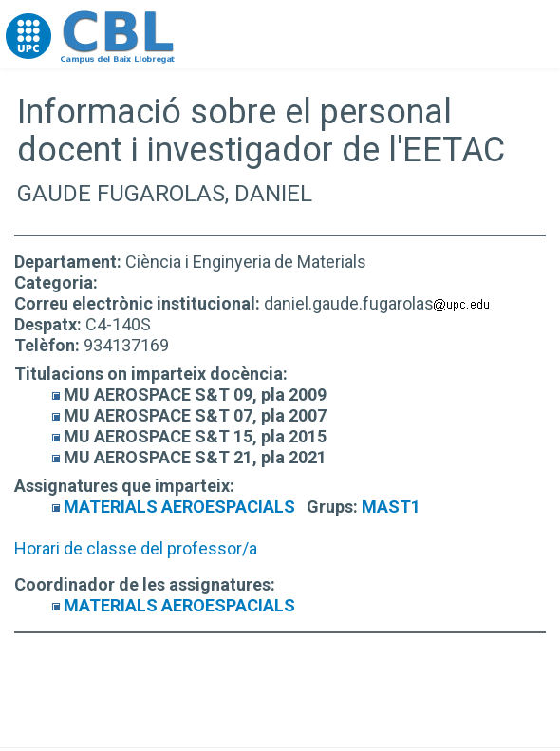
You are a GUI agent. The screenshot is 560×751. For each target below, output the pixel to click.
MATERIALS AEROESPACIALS (179, 507)
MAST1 (391, 507)
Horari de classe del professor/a (136, 548)
